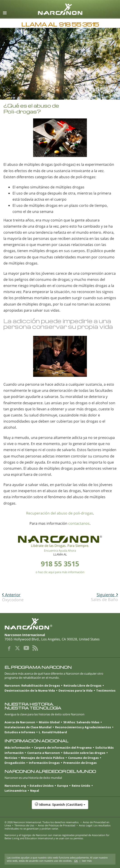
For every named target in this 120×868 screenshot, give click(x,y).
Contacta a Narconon (44, 753)
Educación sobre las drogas (84, 753)
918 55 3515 (60, 564)
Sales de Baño (104, 597)
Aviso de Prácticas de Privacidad (57, 825)
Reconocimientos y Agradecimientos (83, 727)
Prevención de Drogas (80, 763)
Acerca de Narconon (20, 722)
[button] (60, 807)
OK (76, 861)
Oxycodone (13, 597)
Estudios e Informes (20, 732)
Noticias (11, 758)
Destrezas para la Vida (76, 690)
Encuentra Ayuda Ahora (60, 551)
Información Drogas (44, 763)
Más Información (17, 748)
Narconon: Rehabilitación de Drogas (32, 685)
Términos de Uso (24, 825)
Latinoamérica (16, 791)
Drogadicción (15, 763)
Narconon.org (15, 786)
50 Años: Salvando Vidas (81, 722)
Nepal (35, 791)
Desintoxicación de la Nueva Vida (30, 690)
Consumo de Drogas (83, 758)
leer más (87, 861)
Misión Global (49, 722)
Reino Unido (81, 786)
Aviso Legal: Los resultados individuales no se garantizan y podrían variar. (58, 827)
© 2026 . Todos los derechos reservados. (42, 822)
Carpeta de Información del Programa (63, 748)
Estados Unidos (42, 786)
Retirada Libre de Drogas (82, 685)
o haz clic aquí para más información (60, 572)
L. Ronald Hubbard (53, 732)
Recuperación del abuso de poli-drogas (60, 513)
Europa (63, 786)
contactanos (79, 523)
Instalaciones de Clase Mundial (28, 727)
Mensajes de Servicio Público (43, 758)
